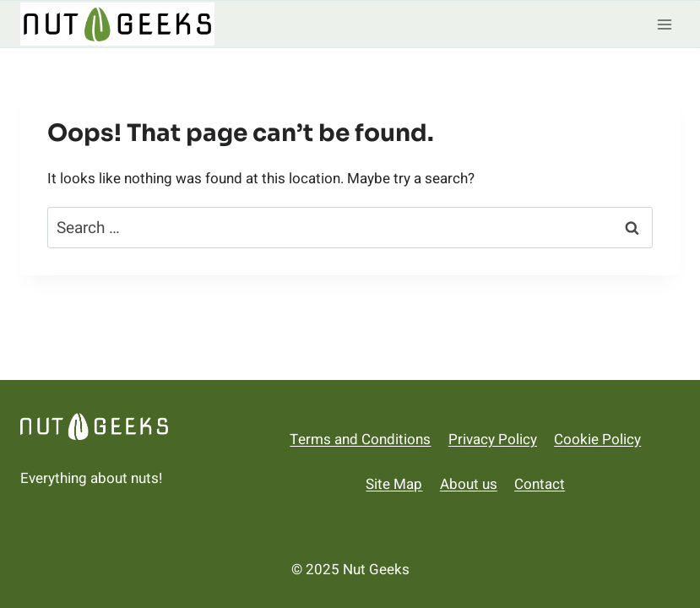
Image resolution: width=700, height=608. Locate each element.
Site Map (394, 484)
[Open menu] (664, 24)
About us (469, 484)
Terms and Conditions (360, 440)
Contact (540, 484)
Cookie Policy (597, 440)
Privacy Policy (493, 440)
